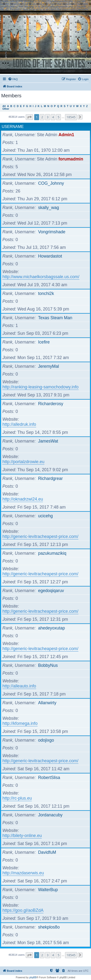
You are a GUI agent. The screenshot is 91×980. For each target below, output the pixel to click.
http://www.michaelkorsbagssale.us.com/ (41, 277)
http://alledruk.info (19, 424)
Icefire (44, 342)
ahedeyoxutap (52, 628)
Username (13, 127)
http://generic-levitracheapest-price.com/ (40, 536)
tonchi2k (46, 293)
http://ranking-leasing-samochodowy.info (41, 387)
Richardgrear (50, 478)
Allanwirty (47, 703)
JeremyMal (49, 366)
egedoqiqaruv (51, 591)
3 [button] (47, 117)
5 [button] (58, 117)
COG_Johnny (51, 183)
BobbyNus (48, 665)
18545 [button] (71, 117)
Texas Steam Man (55, 318)
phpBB (33, 977)
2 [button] (42, 117)
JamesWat (48, 441)
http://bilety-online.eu (22, 836)
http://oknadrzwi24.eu (23, 499)
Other (6, 109)
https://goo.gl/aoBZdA (23, 910)
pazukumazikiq (52, 553)
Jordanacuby (50, 815)
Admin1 (66, 135)
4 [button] (53, 117)
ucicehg (45, 516)
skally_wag (49, 208)
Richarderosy (51, 404)
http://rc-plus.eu (17, 798)
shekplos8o (49, 927)
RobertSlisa (49, 778)
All (4, 106)
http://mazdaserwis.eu (23, 873)
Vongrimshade (52, 232)
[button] (29, 117)
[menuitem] (13, 79)
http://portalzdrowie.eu (23, 462)
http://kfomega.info (20, 723)
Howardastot (50, 256)
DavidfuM (47, 852)
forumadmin (71, 159)
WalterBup (48, 890)
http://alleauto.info (19, 686)
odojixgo (46, 740)
